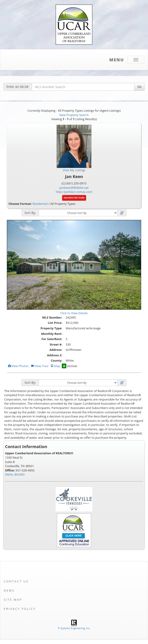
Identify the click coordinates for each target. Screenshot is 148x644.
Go (139, 87)
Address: (56, 350)
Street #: (56, 344)
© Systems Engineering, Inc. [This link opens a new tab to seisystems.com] (74, 628)
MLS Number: (52, 317)
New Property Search (74, 115)
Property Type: (51, 328)
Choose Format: (20, 204)
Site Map (13, 600)
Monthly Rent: (52, 334)
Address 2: (55, 355)
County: (56, 360)
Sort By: (30, 213)
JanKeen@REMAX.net (74, 188)
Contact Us (16, 581)
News (9, 590)
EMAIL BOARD (15, 474)
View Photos (18, 366)
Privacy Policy (20, 609)
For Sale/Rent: (52, 339)
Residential (40, 204)
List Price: (55, 323)
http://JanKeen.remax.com (74, 192)
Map (55, 366)
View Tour (40, 366)
